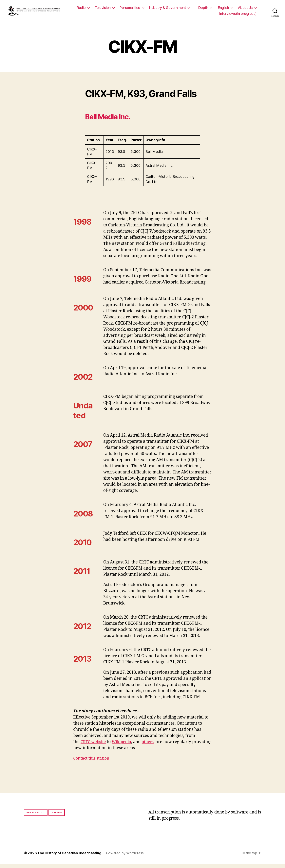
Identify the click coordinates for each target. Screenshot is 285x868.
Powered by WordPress (127, 857)
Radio (105, 10)
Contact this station (92, 762)
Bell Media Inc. (111, 120)
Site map (57, 816)
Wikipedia (123, 746)
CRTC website (94, 746)
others (150, 746)
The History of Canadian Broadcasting (70, 857)
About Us (203, 15)
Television (126, 10)
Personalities (154, 10)
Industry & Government (191, 10)
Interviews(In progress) (238, 15)
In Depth (225, 10)
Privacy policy (36, 816)
